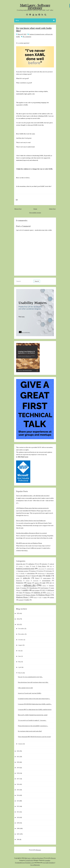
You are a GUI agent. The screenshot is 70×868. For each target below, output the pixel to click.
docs (17, 573)
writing (52, 597)
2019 (18, 768)
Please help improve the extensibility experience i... (33, 726)
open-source (47, 578)
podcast (28, 581)
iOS (29, 576)
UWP (44, 590)
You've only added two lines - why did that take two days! (33, 496)
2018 (18, 773)
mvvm (18, 578)
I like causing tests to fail (25, 688)
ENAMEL (22, 573)
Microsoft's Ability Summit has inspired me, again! (33, 715)
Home (35, 209)
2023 (18, 624)
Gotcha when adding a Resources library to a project (32, 533)
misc (40, 576)
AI (38, 564)
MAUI (34, 576)
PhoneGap (19, 581)
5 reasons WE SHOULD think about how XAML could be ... (35, 704)
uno (19, 590)
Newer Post (18, 209)
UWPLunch (51, 590)
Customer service (23, 571)
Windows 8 (19, 595)
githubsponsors (41, 573)
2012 (18, 806)
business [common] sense (37, 34)
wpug (45, 597)
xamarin (21, 600)
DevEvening (49, 571)
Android (52, 564)
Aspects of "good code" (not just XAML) (30, 693)
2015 (18, 790)
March (20, 673)
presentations (46, 580)
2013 (18, 801)
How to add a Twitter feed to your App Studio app (31, 520)
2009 (18, 823)
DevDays (41, 571)
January (21, 744)
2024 (18, 619)
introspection (50, 573)
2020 (18, 762)
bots (51, 566)
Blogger (38, 850)
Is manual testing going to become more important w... (34, 699)
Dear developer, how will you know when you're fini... (33, 682)
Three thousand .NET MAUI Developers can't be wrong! (34, 737)
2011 (18, 812)
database (33, 571)
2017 (18, 779)
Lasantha (47, 860)
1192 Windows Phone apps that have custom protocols (32, 508)
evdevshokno (31, 573)
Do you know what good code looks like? (34, 29)
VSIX (20, 593)
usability (25, 590)
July (19, 651)
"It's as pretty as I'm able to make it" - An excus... (32, 720)
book (34, 566)
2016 (18, 784)
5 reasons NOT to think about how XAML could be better (35, 709)
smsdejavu (19, 586)
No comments (27, 37)
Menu (35, 20)
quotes (37, 583)
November (21, 634)
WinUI (35, 597)
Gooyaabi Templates (49, 863)
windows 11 (49, 593)
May (20, 662)
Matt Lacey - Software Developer (35, 6)
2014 (18, 795)
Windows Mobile (30, 595)
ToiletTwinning (44, 588)
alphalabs (44, 564)
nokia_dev (27, 578)
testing (24, 588)
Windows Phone (44, 595)
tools (52, 588)
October (21, 640)
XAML (18, 37)
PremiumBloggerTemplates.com (24, 863)
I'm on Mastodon (35, 865)
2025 (18, 613)
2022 (18, 751)
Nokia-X (37, 578)
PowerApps (36, 581)
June (20, 656)
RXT (51, 583)
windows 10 (38, 593)
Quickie (29, 583)
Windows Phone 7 (23, 597)
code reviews (41, 569)
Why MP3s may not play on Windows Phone (29, 543)
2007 (18, 834)
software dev (49, 34)
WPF (40, 597)
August (20, 645)
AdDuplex (31, 564)
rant (44, 583)
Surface (44, 586)
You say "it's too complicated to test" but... (30, 677)
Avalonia (21, 566)
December (21, 628)
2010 (18, 817)
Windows (28, 593)
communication (50, 569)
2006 (18, 839)
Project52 (20, 583)
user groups (36, 590)
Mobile (48, 576)
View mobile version (35, 213)
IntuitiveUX (21, 576)
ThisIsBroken (33, 588)
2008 (18, 828)
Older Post (52, 209)
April (20, 667)
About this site (21, 564)
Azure (27, 566)
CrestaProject (29, 860)
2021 (18, 757)
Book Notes (42, 566)
